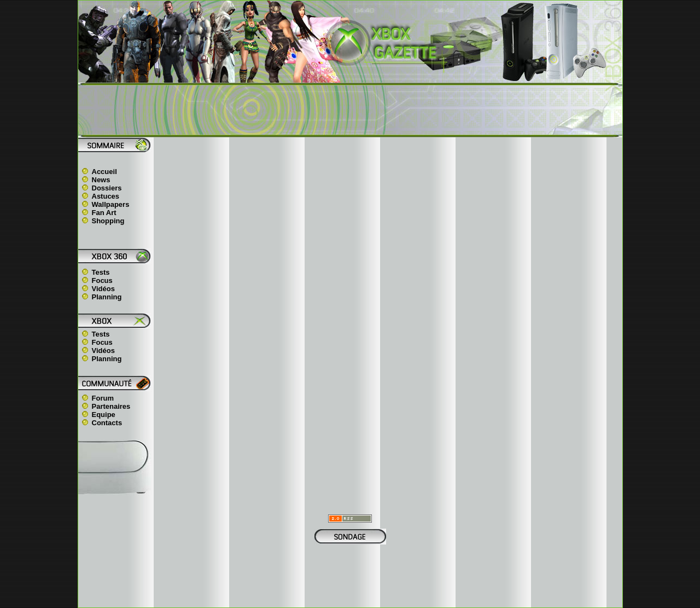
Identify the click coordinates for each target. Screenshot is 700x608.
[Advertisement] (350, 110)
